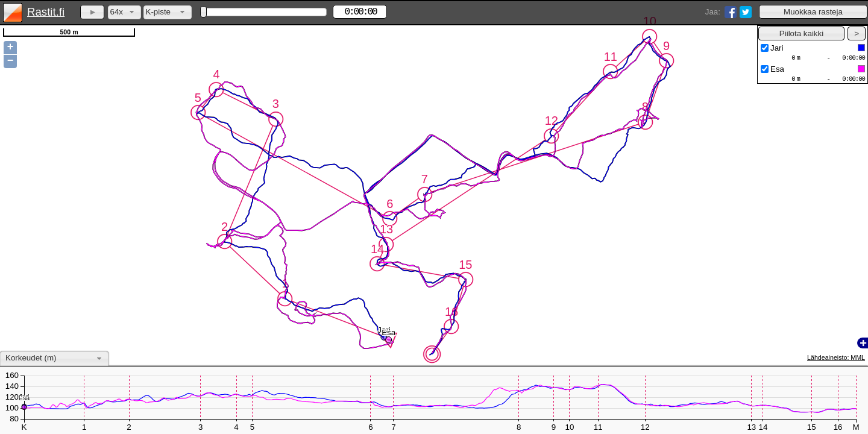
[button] (813, 12)
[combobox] (124, 12)
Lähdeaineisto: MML (836, 357)
